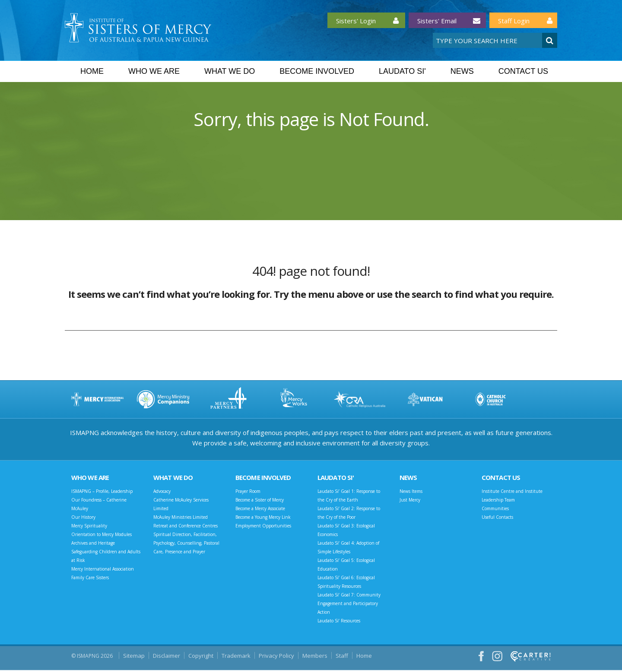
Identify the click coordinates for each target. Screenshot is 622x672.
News (462, 71)
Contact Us (523, 71)
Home (92, 71)
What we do (230, 71)
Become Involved (317, 71)
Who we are (154, 71)
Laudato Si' (402, 71)
